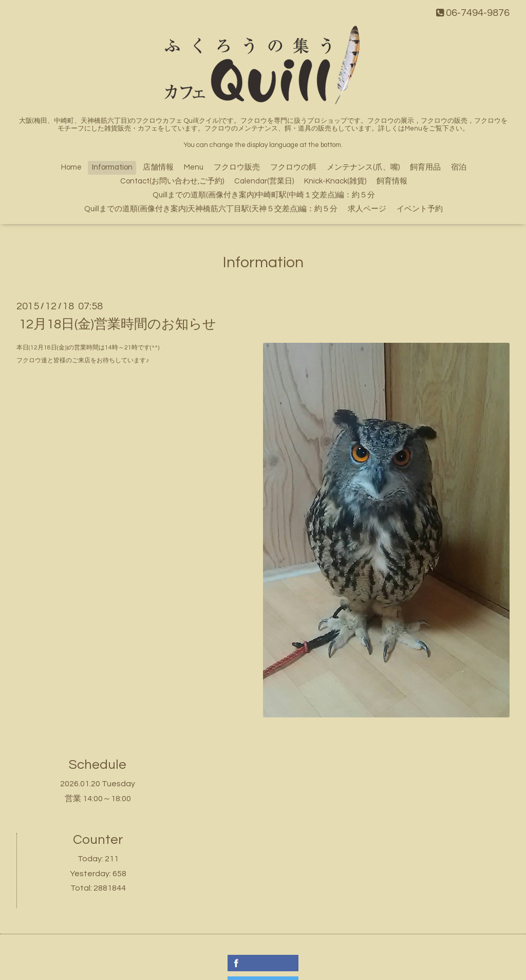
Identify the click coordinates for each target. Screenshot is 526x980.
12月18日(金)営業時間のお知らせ (118, 324)
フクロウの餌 (293, 167)
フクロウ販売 (237, 167)
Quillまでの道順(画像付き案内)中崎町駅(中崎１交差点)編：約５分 (264, 195)
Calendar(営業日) (264, 181)
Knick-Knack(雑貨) (335, 181)
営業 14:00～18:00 (98, 799)
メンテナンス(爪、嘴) (363, 167)
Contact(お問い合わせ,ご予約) (172, 181)
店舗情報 (158, 167)
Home (71, 167)
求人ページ (367, 209)
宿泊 (459, 167)
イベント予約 (420, 209)
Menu (194, 167)
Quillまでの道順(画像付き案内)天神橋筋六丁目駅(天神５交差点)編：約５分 (211, 209)
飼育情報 (392, 181)
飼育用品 (425, 167)
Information (112, 167)
